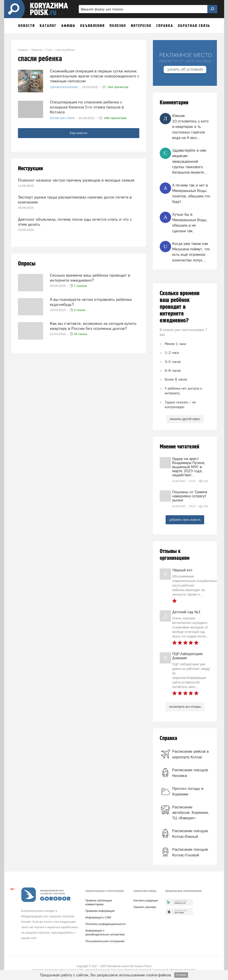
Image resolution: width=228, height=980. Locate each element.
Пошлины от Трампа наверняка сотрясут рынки (190, 496)
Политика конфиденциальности (105, 924)
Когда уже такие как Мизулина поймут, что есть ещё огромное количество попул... (191, 252)
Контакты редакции (146, 901)
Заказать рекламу (145, 907)
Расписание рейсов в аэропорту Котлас (190, 754)
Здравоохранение (64, 87)
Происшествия (63, 118)
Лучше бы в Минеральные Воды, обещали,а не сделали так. (190, 223)
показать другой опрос (185, 419)
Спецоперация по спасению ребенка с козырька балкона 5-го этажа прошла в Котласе (87, 107)
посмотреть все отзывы (185, 707)
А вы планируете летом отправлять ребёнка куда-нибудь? (91, 302)
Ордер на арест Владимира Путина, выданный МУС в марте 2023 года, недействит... (189, 467)
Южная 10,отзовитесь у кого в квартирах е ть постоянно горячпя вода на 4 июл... (190, 127)
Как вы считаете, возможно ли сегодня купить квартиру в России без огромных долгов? (93, 326)
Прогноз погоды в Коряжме (188, 791)
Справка (168, 738)
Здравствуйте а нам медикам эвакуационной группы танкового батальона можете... (190, 161)
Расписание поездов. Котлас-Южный (191, 834)
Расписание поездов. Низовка (191, 773)
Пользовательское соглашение (105, 941)
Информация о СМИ (98, 918)
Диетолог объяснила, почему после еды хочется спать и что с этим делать (75, 222)
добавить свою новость (185, 520)
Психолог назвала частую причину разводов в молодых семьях (76, 180)
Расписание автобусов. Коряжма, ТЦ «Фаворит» (191, 813)
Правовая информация (100, 911)
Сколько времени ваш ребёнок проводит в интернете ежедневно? (90, 278)
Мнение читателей (179, 447)
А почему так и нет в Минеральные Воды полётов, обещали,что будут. (191, 193)
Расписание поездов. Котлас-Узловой (191, 852)
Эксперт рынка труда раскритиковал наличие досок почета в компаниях (75, 200)
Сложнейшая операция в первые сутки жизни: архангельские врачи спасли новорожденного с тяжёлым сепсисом (95, 76)
